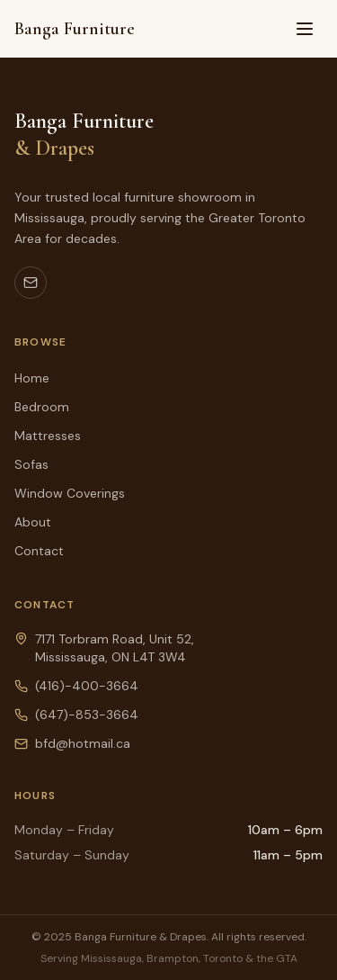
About (33, 522)
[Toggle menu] (305, 29)
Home (32, 378)
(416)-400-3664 (87, 686)
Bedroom (42, 407)
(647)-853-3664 (87, 715)
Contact (39, 551)
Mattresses (48, 436)
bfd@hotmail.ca (83, 743)
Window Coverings (70, 493)
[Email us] (31, 283)
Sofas (31, 464)
